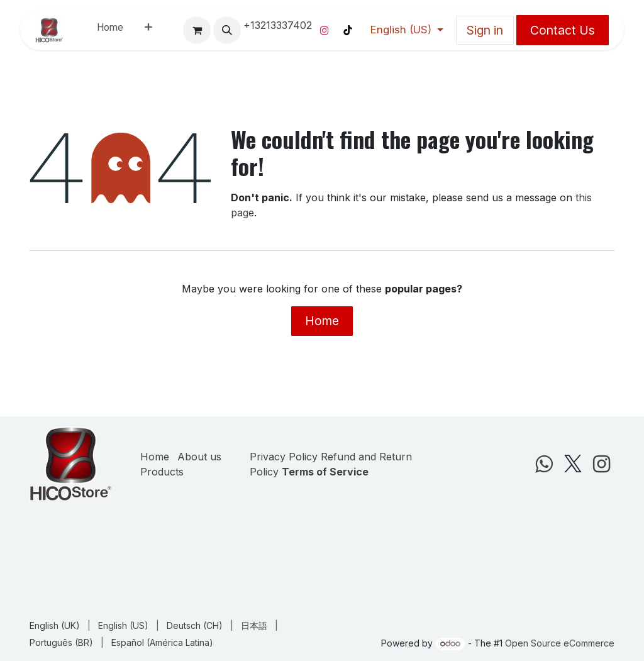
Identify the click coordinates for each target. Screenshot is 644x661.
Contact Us (563, 30)
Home (322, 321)
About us (199, 457)
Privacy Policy (284, 457)
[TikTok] (348, 30)
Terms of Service (325, 472)
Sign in (485, 30)
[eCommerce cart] (197, 30)
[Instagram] (325, 30)
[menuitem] (110, 30)
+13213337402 (278, 25)
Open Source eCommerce (560, 643)
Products (162, 472)
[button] (227, 30)
